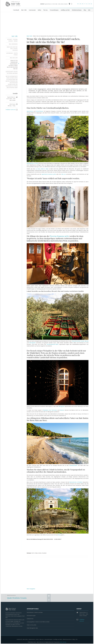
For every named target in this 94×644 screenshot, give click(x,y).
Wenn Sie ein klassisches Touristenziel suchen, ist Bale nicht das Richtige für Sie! (12, 65)
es (89, 4)
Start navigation (31, 589)
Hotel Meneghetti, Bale (32, 628)
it (85, 4)
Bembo (87, 341)
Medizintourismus (77, 10)
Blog (85, 10)
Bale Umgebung (13, 44)
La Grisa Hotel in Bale (42, 169)
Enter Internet (63, 642)
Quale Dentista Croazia (17, 598)
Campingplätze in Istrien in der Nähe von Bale (38, 622)
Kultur (40, 10)
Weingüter (61, 406)
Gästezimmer (30, 619)
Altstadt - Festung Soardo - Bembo (12, 40)
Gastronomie (32, 10)
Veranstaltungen (54, 10)
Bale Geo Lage (14, 58)
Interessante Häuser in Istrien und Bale (12, 73)
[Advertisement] (47, 23)
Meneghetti (32, 343)
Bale (59, 535)
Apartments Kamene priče (49, 174)
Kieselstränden (73, 465)
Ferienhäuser (40, 111)
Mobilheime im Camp (32, 163)
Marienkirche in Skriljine (76, 482)
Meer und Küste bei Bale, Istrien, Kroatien (12, 49)
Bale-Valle (24, 10)
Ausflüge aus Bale (65, 10)
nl (91, 4)
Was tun (45, 10)
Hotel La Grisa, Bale (31, 625)
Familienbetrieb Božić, (53, 344)
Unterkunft (16, 10)
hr (78, 4)
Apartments (30, 111)
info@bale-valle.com (10, 110)
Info (89, 10)
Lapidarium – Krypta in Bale (12, 54)
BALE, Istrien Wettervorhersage (58, 546)
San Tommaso (53, 410)
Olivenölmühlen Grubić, (78, 341)
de (83, 4)
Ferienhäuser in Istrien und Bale (35, 612)
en (80, 4)
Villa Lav (64, 174)
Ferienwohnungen (31, 616)
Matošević (46, 410)
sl (87, 4)
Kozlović (62, 410)
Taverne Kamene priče (59, 236)
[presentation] (87, 50)
